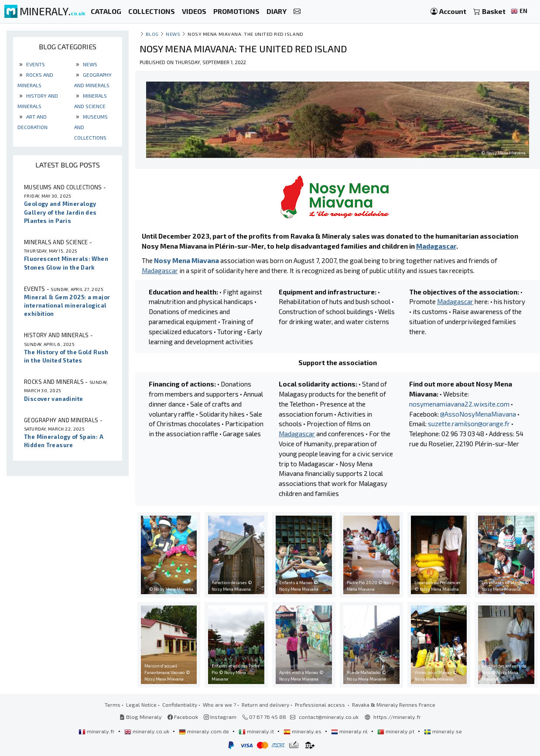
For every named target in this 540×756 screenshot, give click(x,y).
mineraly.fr (97, 731)
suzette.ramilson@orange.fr (469, 424)
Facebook (183, 717)
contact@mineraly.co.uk (329, 717)
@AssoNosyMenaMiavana (478, 414)
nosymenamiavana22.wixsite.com (459, 404)
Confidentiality (180, 705)
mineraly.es (303, 731)
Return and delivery (265, 705)
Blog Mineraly (141, 717)
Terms (113, 705)
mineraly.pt (396, 731)
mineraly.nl (350, 731)
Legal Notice (141, 705)
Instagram (220, 717)
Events (35, 64)
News (89, 64)
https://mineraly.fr (397, 717)
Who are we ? (219, 705)
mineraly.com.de (205, 731)
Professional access (321, 705)
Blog (152, 34)
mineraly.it (257, 731)
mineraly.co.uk (147, 731)
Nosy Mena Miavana (186, 260)
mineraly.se (443, 731)
